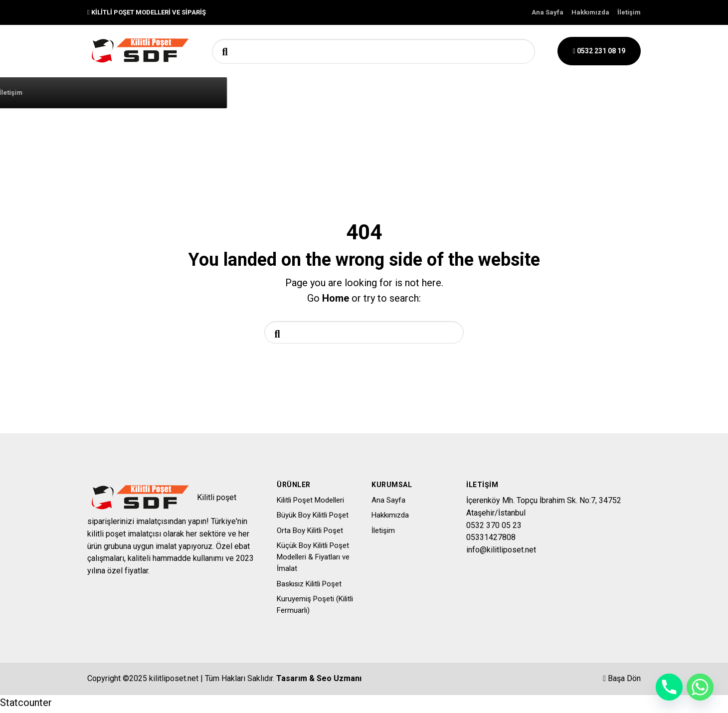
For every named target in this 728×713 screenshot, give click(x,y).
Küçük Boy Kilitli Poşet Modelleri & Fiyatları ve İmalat (313, 560)
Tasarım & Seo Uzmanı (319, 681)
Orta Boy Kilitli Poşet (310, 533)
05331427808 (491, 540)
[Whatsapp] (700, 687)
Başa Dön (622, 681)
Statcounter (26, 705)
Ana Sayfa (547, 12)
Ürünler (376, 92)
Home (336, 298)
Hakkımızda (590, 12)
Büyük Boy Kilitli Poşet (313, 518)
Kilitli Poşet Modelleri (310, 503)
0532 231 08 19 (599, 51)
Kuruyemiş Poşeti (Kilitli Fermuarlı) (315, 607)
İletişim (629, 12)
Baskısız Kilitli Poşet (309, 586)
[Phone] (669, 687)
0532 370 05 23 (494, 528)
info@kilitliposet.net (501, 552)
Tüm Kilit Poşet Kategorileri (217, 92)
